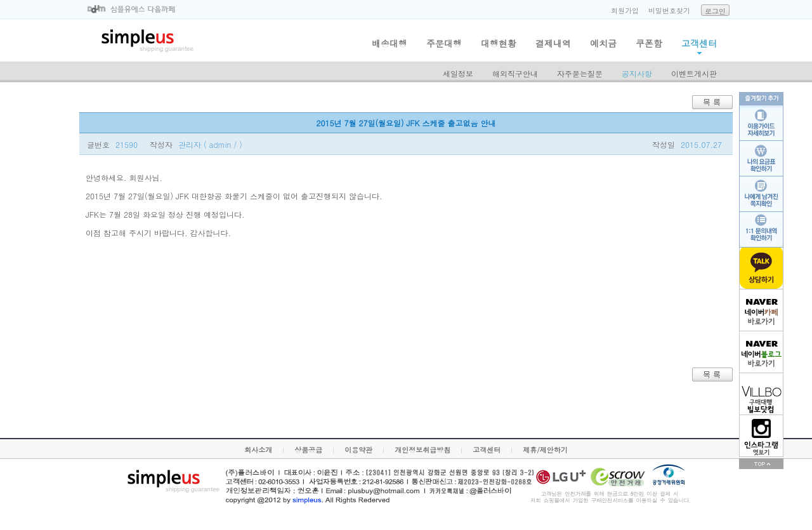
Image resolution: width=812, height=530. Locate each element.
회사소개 (258, 450)
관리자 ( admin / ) (210, 144)
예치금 (603, 43)
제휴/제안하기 (545, 450)
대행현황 (499, 43)
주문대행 (444, 43)
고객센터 (699, 43)
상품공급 (308, 450)
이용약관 (358, 450)
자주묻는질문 (580, 73)
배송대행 (390, 43)
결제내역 (553, 43)
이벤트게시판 (694, 73)
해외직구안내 (515, 73)
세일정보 (458, 73)
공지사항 (637, 73)
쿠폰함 (649, 43)
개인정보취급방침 (422, 450)
